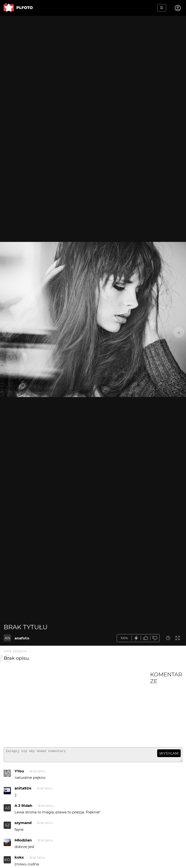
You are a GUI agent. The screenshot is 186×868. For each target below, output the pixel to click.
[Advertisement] (77, 707)
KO (7, 862)
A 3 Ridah (23, 808)
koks (19, 859)
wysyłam (169, 753)
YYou (19, 773)
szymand (23, 825)
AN (7, 638)
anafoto (22, 638)
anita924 (23, 790)
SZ (7, 827)
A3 (7, 810)
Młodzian (23, 842)
